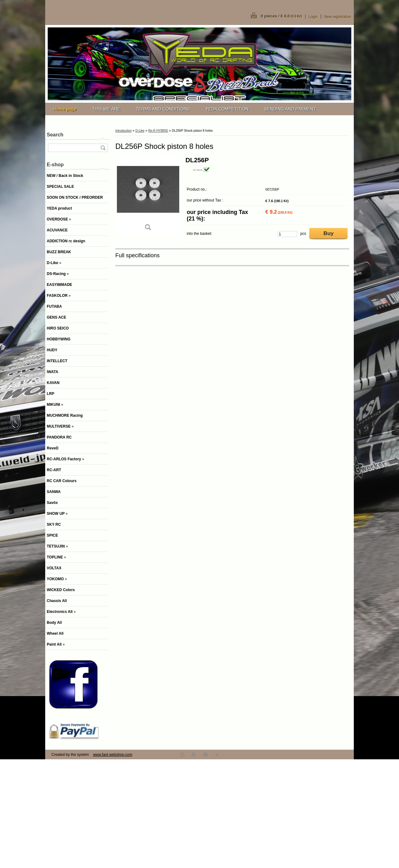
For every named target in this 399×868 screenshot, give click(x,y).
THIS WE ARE (106, 109)
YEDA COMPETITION (227, 109)
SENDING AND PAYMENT (290, 109)
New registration (338, 17)
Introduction (123, 131)
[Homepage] (65, 109)
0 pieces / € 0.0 (281, 16)
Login (313, 17)
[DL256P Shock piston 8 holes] (148, 196)
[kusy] (287, 234)
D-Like (140, 131)
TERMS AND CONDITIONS (163, 109)
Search (55, 135)
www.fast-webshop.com (113, 755)
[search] (103, 148)
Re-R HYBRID (158, 131)
